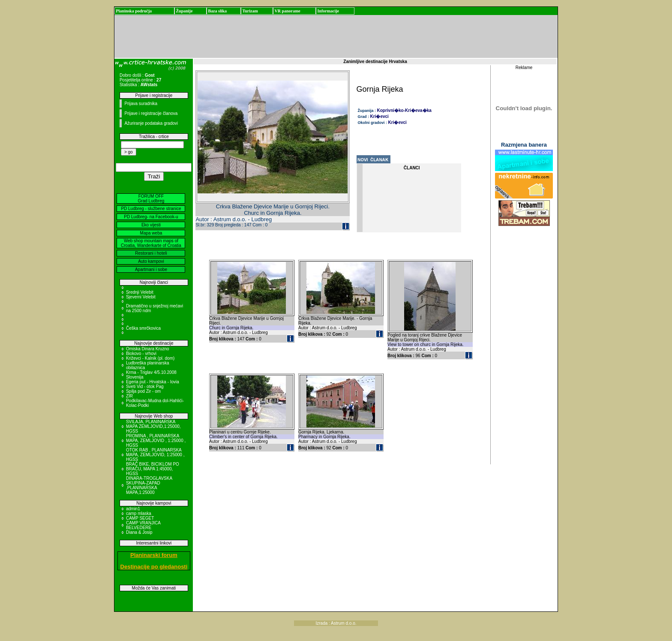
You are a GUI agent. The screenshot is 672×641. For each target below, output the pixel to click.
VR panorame (287, 11)
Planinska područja (134, 11)
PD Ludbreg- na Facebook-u (151, 217)
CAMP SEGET (140, 518)
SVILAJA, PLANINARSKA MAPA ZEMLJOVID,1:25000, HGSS (153, 426)
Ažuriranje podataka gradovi (151, 123)
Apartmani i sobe (151, 269)
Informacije (328, 11)
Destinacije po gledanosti (154, 567)
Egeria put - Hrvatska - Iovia (153, 382)
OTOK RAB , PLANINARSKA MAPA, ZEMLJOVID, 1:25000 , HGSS (155, 455)
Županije (184, 11)
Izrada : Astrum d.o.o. (336, 623)
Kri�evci (379, 116)
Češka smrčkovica (143, 328)
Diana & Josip (139, 532)
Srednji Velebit (140, 292)
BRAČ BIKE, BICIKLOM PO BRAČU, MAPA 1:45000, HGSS (153, 469)
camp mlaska (139, 513)
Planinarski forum (154, 555)
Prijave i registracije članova (151, 113)
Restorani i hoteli (151, 253)
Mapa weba (151, 233)
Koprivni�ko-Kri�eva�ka (404, 110)
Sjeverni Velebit (141, 297)
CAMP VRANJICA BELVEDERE (143, 525)
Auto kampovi (151, 261)
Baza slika (217, 11)
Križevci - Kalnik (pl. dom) (150, 358)
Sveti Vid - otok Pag (145, 387)
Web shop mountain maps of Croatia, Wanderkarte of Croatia (151, 243)
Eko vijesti (151, 225)
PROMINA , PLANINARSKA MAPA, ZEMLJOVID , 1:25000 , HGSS (156, 441)
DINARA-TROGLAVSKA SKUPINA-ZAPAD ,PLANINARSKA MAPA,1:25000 (149, 485)
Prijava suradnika (141, 104)
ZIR (129, 396)
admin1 (133, 509)
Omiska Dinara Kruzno (148, 349)
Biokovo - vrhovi (141, 354)
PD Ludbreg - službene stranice (151, 209)
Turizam (250, 11)
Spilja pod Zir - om (143, 391)
